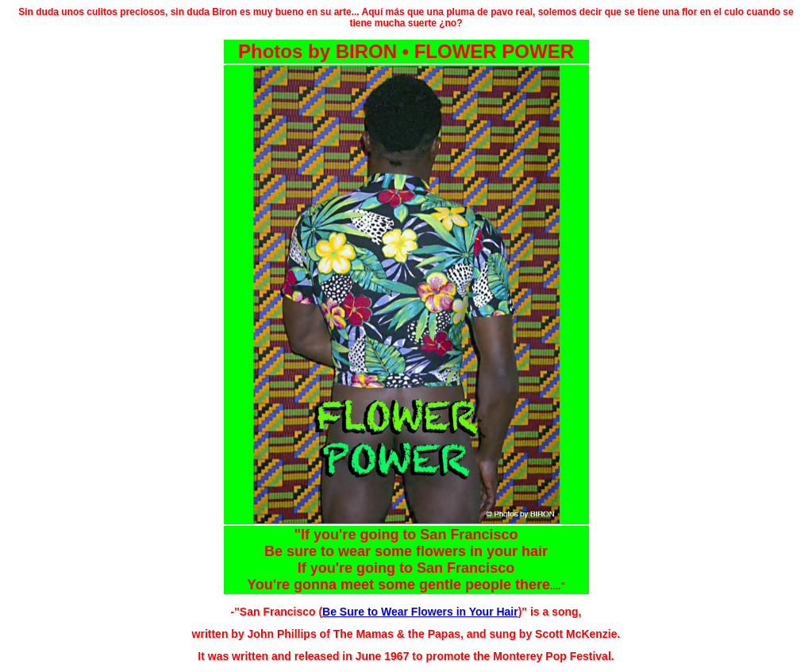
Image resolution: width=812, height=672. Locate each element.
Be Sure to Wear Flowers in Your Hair (420, 612)
